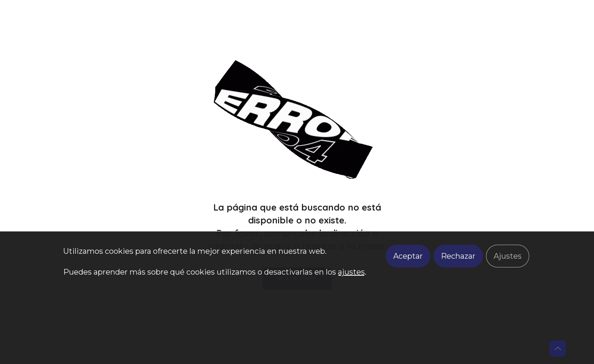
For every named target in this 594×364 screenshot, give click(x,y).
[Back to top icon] (558, 348)
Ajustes (508, 256)
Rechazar (458, 256)
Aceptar (408, 256)
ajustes (351, 272)
